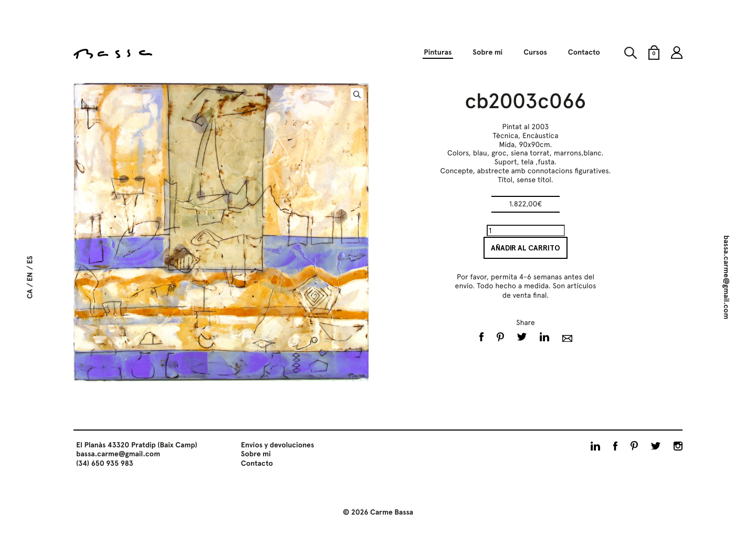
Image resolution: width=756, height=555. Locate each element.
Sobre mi (487, 53)
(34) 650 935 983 (105, 464)
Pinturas (438, 53)
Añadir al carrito (526, 248)
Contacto (584, 53)
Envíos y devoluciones (278, 445)
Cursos (535, 53)
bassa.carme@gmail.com (726, 277)
